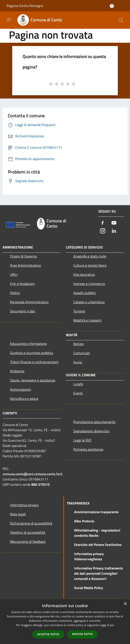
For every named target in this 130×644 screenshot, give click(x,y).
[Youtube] (114, 223)
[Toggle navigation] (9, 20)
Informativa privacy (24, 505)
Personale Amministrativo (29, 302)
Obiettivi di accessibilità (27, 532)
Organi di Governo (23, 256)
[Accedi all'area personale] (112, 6)
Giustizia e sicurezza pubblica (32, 353)
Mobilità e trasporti (87, 320)
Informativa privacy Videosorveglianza (89, 556)
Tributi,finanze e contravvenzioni (34, 362)
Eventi (78, 393)
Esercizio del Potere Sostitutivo (98, 545)
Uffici (14, 274)
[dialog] (65, 622)
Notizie (78, 344)
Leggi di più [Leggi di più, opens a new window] (107, 625)
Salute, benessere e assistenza (33, 380)
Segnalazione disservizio (91, 431)
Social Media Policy (89, 588)
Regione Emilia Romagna (25, 6)
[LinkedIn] (114, 231)
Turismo (79, 311)
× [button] (125, 604)
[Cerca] (121, 20)
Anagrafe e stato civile (90, 256)
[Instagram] (103, 231)
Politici (15, 293)
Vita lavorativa (84, 274)
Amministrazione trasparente (96, 512)
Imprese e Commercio (89, 284)
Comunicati (82, 353)
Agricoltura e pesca (24, 399)
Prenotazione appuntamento (94, 422)
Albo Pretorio (84, 521)
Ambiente (17, 371)
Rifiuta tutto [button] (82, 634)
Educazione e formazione (28, 344)
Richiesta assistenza (88, 449)
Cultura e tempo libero (90, 265)
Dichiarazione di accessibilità (31, 523)
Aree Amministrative (25, 265)
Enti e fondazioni (22, 284)
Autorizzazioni (21, 389)
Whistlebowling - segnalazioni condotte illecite (97, 533)
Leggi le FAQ (82, 440)
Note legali (18, 514)
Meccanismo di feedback (28, 542)
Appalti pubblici (85, 293)
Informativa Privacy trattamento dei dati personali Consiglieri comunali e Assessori (99, 573)
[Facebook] (103, 223)
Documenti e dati (23, 311)
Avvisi (78, 362)
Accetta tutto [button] (48, 634)
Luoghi (78, 384)
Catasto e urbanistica (89, 302)
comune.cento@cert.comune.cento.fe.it (32, 474)
